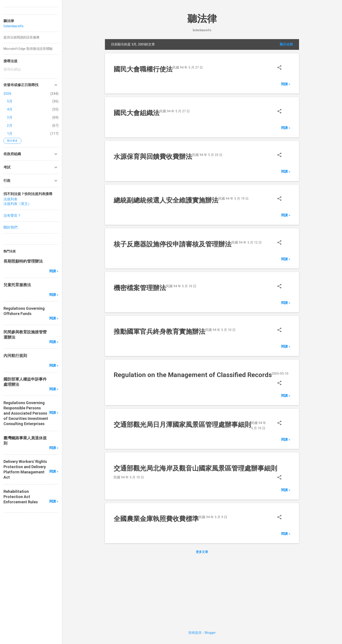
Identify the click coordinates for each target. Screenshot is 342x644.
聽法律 (202, 19)
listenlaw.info (14, 26)
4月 (10, 109)
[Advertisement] (202, 591)
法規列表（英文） (17, 204)
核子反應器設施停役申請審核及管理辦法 (173, 244)
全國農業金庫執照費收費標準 (156, 519)
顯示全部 (286, 44)
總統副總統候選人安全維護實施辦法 (166, 200)
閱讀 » (286, 84)
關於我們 (10, 227)
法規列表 (10, 199)
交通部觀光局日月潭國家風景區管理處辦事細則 (182, 425)
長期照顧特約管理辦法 (23, 261)
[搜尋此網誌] (31, 69)
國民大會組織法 (137, 113)
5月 (10, 101)
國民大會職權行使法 (143, 69)
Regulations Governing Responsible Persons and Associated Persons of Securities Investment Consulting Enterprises (26, 413)
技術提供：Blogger (202, 633)
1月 (10, 134)
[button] (279, 68)
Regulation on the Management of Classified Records (193, 375)
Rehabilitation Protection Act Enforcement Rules (21, 497)
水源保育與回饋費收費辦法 (153, 157)
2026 (7, 94)
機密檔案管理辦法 (140, 288)
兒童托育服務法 (17, 285)
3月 (10, 117)
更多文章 (202, 552)
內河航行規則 (15, 356)
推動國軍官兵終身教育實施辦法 (159, 332)
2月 (10, 126)
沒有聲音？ (12, 216)
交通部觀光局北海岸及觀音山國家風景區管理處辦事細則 (195, 468)
